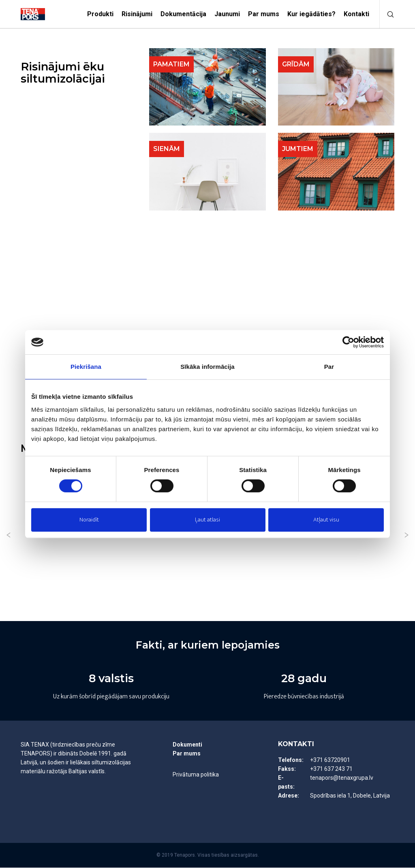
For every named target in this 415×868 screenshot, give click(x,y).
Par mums (187, 754)
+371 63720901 (330, 760)
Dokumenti (187, 745)
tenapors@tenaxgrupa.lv (342, 778)
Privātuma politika (196, 775)
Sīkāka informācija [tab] (207, 367)
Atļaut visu (326, 520)
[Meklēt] (387, 14)
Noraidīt (89, 520)
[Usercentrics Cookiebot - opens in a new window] (348, 342)
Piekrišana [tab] (86, 367)
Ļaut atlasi (207, 520)
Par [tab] (329, 367)
